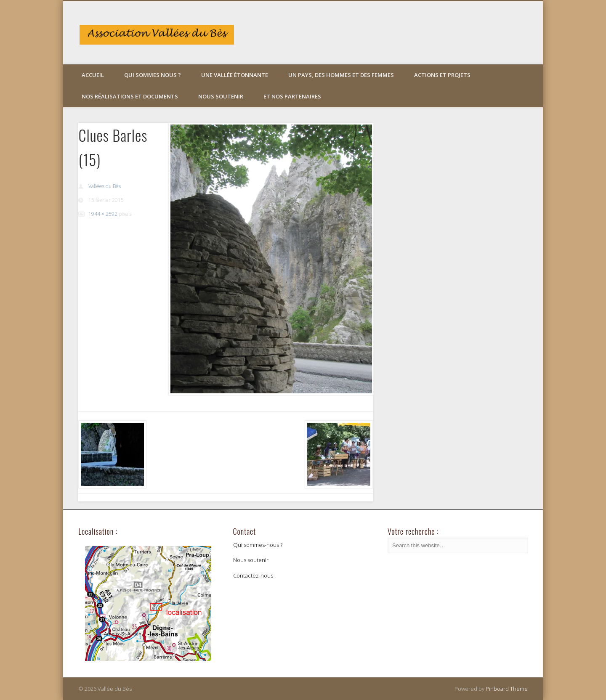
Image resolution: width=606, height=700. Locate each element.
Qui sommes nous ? (153, 75)
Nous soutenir (221, 96)
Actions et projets (442, 75)
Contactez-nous (253, 575)
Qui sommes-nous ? (258, 545)
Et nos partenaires (292, 96)
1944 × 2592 (103, 214)
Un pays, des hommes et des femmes (341, 75)
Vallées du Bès (105, 186)
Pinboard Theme (507, 689)
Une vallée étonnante (235, 75)
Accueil (93, 75)
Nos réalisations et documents (130, 96)
